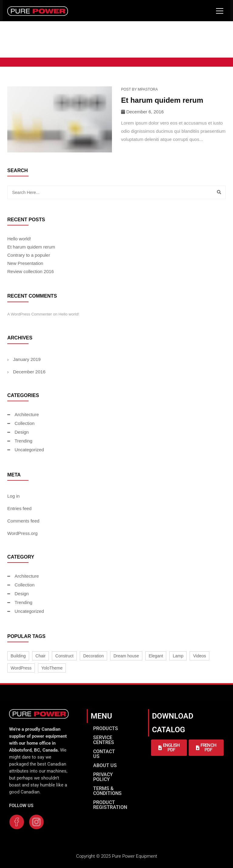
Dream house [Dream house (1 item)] (126, 656)
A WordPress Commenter (30, 314)
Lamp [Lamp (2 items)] (178, 656)
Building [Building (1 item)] (18, 656)
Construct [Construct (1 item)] (64, 656)
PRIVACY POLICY (103, 777)
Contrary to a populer (29, 255)
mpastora (148, 89)
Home (19, 46)
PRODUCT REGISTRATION (110, 805)
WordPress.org (22, 533)
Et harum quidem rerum (162, 100)
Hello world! (19, 239)
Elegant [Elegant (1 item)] (156, 656)
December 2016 (29, 372)
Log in (14, 496)
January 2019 (27, 359)
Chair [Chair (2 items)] (41, 656)
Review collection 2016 (30, 271)
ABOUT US (105, 765)
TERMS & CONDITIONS (107, 791)
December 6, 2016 (145, 112)
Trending (24, 441)
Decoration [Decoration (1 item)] (93, 656)
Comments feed (23, 521)
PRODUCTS (106, 728)
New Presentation (25, 263)
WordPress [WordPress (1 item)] (21, 668)
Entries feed (19, 508)
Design (22, 432)
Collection (25, 423)
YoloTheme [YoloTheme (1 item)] (52, 668)
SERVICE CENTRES (104, 740)
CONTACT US (104, 754)
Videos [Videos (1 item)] (199, 656)
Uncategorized (29, 450)
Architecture (27, 414)
